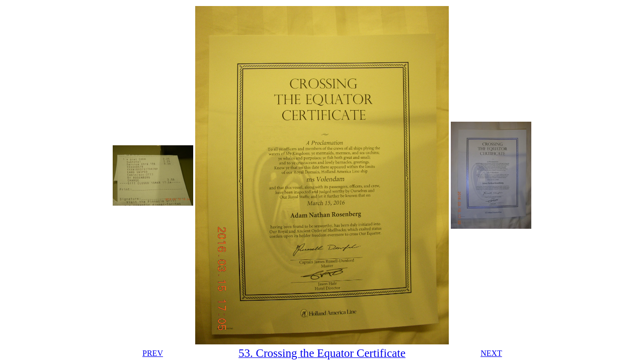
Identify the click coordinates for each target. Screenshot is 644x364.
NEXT (491, 353)
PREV (153, 353)
